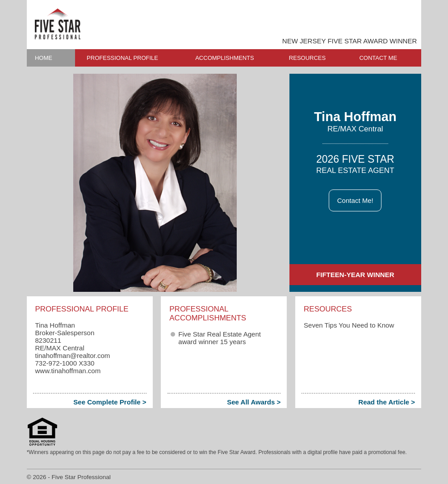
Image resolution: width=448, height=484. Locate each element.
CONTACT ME (378, 58)
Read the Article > (387, 402)
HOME (44, 58)
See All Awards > (254, 402)
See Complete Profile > (110, 402)
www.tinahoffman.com (68, 371)
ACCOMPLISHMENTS (224, 58)
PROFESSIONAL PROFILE (122, 58)
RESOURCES (307, 58)
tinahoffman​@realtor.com (72, 356)
